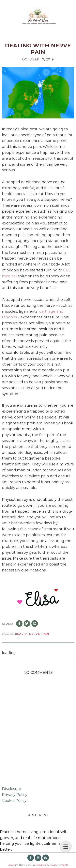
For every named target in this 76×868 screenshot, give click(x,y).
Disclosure (12, 789)
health (21, 634)
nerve (35, 634)
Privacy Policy (15, 795)
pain (45, 634)
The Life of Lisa (27, 865)
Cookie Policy (14, 801)
